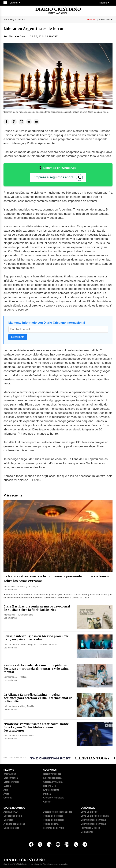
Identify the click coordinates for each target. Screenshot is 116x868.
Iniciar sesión (106, 20)
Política (23, 677)
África (6, 794)
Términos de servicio (53, 828)
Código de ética (11, 828)
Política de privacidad (54, 820)
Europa (7, 786)
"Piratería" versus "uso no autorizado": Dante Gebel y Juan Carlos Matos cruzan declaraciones (36, 727)
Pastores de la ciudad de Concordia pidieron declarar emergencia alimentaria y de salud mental (36, 668)
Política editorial (51, 824)
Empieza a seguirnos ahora (54, 177)
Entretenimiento (26, 615)
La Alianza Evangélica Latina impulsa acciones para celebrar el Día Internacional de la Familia (38, 698)
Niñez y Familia (27, 706)
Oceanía (8, 798)
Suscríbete (18, 337)
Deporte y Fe (50, 786)
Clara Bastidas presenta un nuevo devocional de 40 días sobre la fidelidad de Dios (37, 608)
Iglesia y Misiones (52, 774)
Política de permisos (53, 816)
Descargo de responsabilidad (58, 812)
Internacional (10, 587)
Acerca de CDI (11, 812)
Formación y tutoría (91, 828)
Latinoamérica (10, 645)
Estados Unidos (11, 782)
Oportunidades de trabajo (94, 820)
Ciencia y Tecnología (28, 587)
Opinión (47, 802)
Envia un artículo (89, 812)
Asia (6, 790)
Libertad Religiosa (28, 645)
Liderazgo (8, 820)
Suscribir (91, 20)
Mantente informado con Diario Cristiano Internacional (47, 323)
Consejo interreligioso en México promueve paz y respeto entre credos (36, 638)
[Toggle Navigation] (5, 3)
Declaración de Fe (13, 816)
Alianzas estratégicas (14, 824)
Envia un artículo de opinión (95, 816)
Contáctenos (87, 832)
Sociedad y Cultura (48, 645)
